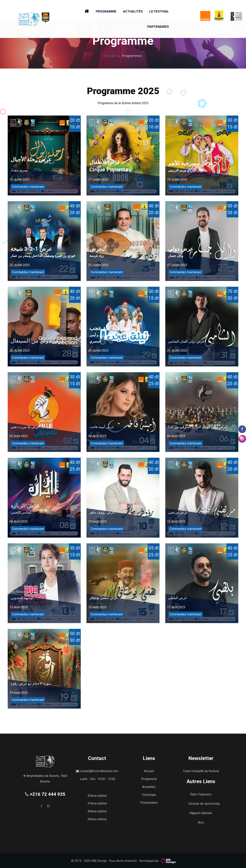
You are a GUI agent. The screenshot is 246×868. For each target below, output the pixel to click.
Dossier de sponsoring (204, 804)
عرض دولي (181, 249)
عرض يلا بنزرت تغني (25, 427)
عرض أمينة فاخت (102, 427)
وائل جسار (176, 256)
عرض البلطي (178, 598)
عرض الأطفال (105, 162)
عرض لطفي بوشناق (104, 598)
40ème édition (97, 811)
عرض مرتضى (178, 512)
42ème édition (97, 796)
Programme (106, 11)
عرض (96, 249)
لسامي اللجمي (21, 512)
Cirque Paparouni (110, 170)
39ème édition (97, 819)
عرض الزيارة (25, 506)
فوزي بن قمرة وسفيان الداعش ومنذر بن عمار (43, 256)
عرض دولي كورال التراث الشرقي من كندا (198, 427)
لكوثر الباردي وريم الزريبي (187, 170)
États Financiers (201, 794)
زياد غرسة (97, 256)
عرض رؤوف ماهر (102, 512)
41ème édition (97, 803)
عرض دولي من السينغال (38, 341)
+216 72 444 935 (48, 794)
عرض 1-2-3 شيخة (31, 249)
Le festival (159, 11)
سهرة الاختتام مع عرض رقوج (31, 683)
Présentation (149, 803)
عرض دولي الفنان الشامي (186, 341)
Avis (201, 822)
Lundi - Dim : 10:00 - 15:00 (98, 779)
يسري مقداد (19, 170)
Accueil (110, 56)
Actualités (133, 11)
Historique (149, 795)
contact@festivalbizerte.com (99, 771)
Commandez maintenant (28, 187)
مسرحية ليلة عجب (110, 328)
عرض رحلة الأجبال (31, 160)
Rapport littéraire (201, 813)
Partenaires (158, 27)
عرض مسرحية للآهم (191, 163)
